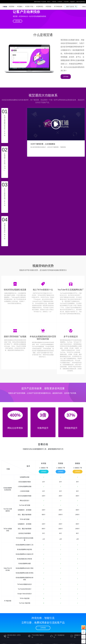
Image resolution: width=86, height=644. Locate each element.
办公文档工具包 (74, 598)
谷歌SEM (55, 589)
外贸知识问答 (73, 580)
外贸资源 (72, 577)
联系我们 (4, 614)
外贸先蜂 (66, 2)
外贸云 (49, 2)
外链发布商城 (73, 583)
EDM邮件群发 (39, 586)
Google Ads (5, 592)
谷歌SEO (55, 586)
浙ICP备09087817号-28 (54, 628)
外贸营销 (4, 577)
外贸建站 (21, 577)
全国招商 (21, 602)
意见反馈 (4, 617)
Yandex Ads (5, 598)
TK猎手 (37, 589)
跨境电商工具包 (74, 589)
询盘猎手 (73, 2)
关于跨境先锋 (5, 602)
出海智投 (60, 2)
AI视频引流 (5, 586)
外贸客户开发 (39, 577)
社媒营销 (55, 592)
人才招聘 (4, 611)
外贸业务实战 (56, 580)
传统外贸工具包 (74, 595)
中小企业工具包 (74, 592)
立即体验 (18, 21)
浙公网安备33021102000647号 (73, 628)
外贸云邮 (38, 595)
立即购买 (44, 404)
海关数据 (38, 583)
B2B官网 (21, 580)
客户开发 (55, 595)
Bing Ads (4, 595)
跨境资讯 (4, 608)
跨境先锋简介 (5, 605)
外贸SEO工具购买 (75, 586)
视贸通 (54, 2)
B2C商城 (21, 583)
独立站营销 (56, 583)
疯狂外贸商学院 (81, 2)
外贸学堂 (55, 577)
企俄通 (3, 583)
